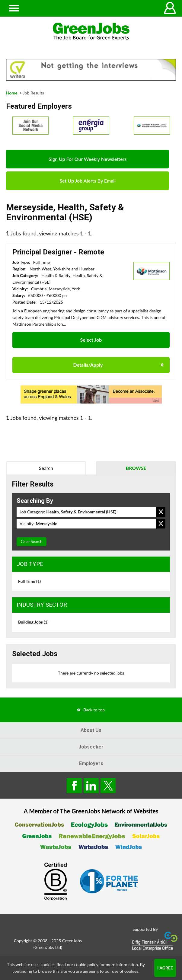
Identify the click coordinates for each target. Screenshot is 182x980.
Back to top (94, 710)
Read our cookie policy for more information (97, 964)
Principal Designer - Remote (58, 252)
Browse (136, 468)
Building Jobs (33, 622)
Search (46, 468)
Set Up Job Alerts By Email (88, 181)
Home (12, 93)
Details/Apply (88, 365)
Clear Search (32, 541)
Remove (161, 512)
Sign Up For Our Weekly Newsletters (88, 159)
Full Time (29, 581)
